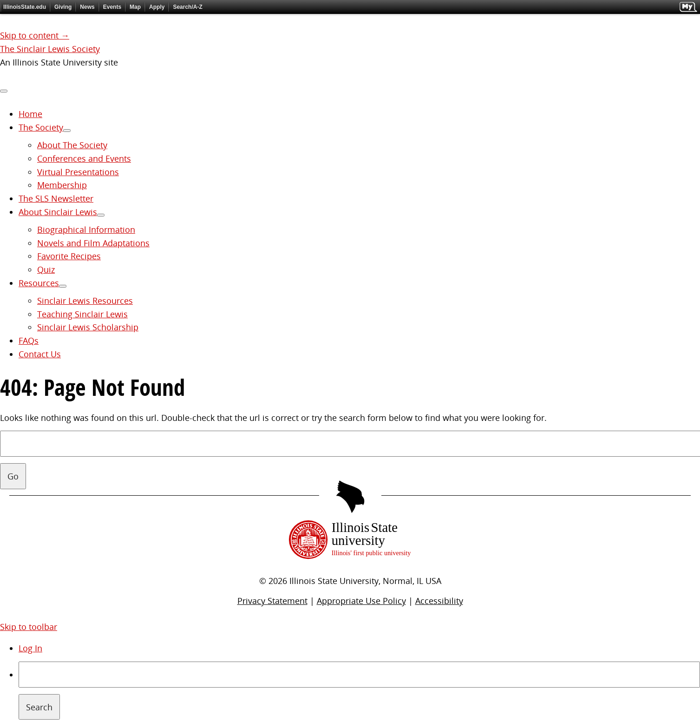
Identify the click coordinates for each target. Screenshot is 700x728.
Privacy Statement (272, 601)
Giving (63, 7)
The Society (41, 127)
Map (135, 7)
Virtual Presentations (78, 172)
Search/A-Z (187, 7)
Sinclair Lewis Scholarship (88, 327)
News (87, 7)
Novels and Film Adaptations (93, 243)
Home (30, 114)
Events (112, 7)
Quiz (46, 269)
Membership (62, 185)
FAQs (29, 341)
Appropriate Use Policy (361, 601)
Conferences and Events (84, 158)
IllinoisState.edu (25, 7)
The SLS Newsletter (56, 198)
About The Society (72, 145)
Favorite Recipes (69, 256)
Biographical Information (86, 230)
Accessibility (439, 601)
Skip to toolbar (29, 627)
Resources (39, 283)
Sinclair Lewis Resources (85, 301)
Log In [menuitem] (30, 648)
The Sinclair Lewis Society (50, 49)
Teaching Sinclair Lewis (82, 314)
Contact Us (40, 354)
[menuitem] (359, 691)
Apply (157, 7)
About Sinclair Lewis (58, 212)
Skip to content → (35, 35)
